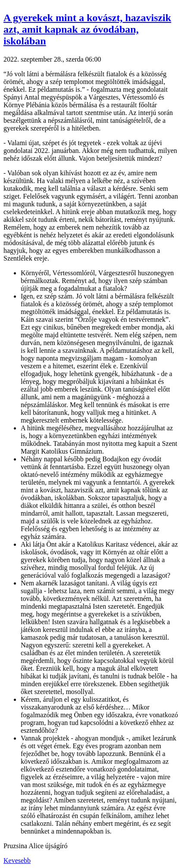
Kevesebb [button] (17, 860)
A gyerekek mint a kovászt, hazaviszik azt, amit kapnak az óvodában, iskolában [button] (87, 29)
